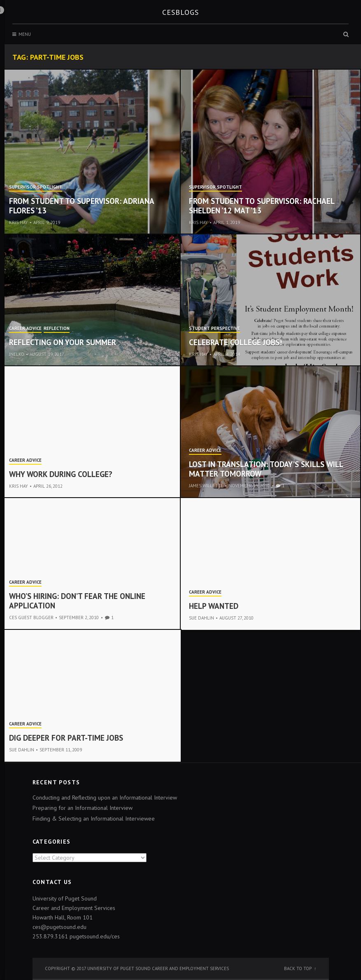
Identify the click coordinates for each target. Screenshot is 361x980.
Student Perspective (214, 329)
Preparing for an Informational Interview (83, 808)
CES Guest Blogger (31, 617)
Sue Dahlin (201, 618)
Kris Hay (19, 222)
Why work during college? (61, 474)
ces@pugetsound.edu (59, 927)
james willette (206, 486)
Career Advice (25, 329)
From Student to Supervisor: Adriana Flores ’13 (82, 206)
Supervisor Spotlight (36, 187)
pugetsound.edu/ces (95, 936)
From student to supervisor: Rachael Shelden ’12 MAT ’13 (262, 206)
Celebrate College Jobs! (235, 342)
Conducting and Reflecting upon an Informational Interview (105, 798)
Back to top (298, 968)
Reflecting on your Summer (63, 342)
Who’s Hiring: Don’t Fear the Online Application (77, 601)
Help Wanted (214, 606)
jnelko (17, 354)
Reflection (57, 329)
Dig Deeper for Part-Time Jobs (66, 738)
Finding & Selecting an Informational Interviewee (94, 819)
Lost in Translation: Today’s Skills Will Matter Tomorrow (266, 469)
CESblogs (180, 12)
